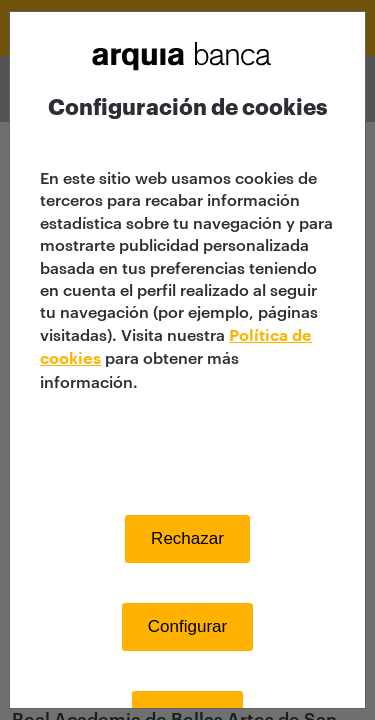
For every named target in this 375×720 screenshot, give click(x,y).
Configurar (187, 626)
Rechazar (187, 538)
